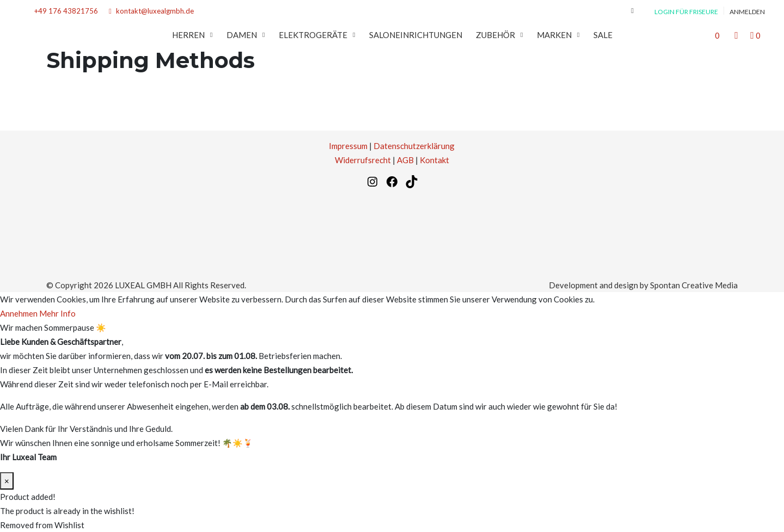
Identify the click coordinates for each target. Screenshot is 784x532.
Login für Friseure (686, 12)
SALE (603, 35)
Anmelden (747, 12)
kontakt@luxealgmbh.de (151, 11)
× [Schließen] (7, 481)
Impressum (348, 146)
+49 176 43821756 (64, 11)
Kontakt (434, 160)
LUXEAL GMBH (143, 285)
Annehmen (19, 313)
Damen (242, 35)
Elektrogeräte (313, 35)
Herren (188, 35)
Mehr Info (57, 313)
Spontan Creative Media (694, 285)
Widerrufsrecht (363, 160)
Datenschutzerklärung (414, 146)
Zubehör (495, 35)
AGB (405, 160)
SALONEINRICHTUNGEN (416, 35)
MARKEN (554, 35)
